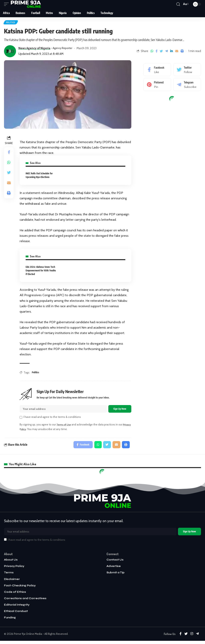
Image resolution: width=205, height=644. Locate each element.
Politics (11, 23)
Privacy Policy (28, 430)
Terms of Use (65, 426)
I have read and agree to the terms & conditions (52, 418)
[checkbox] (21, 419)
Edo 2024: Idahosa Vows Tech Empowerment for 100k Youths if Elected (41, 271)
